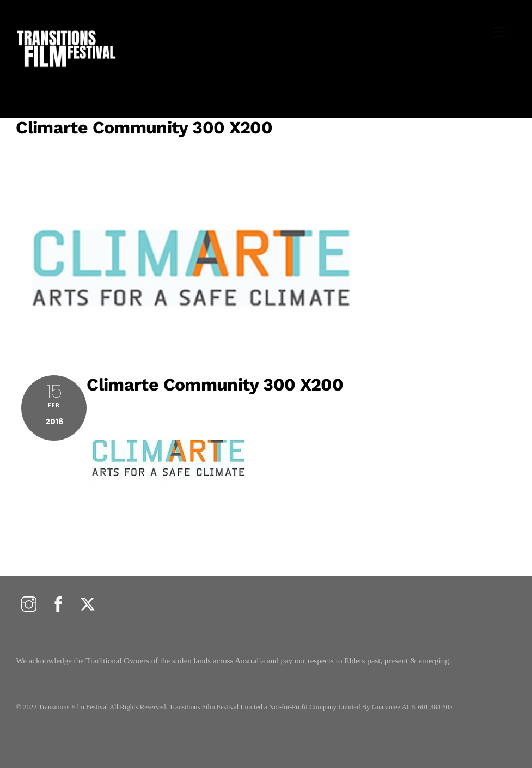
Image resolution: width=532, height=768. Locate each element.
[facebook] (58, 605)
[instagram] (29, 605)
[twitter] (88, 605)
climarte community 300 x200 (144, 127)
